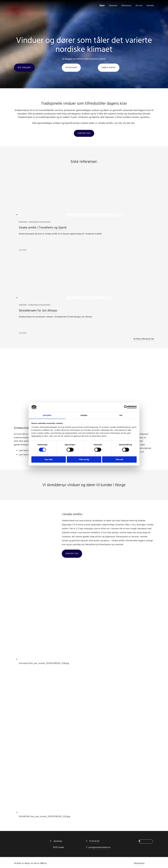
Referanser (126, 5)
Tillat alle (119, 460)
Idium (27, 864)
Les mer (23, 250)
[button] (24, 68)
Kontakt (150, 5)
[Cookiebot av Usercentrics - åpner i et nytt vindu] (126, 407)
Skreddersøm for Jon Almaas (38, 311)
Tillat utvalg (84, 460)
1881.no (43, 864)
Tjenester (113, 5)
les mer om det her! (125, 123)
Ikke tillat (49, 460)
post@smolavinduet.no (100, 848)
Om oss (139, 5)
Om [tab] (121, 415)
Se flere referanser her (144, 339)
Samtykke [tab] (47, 415)
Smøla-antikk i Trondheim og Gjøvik (43, 228)
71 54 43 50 (94, 842)
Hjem (102, 5)
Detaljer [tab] (84, 415)
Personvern (139, 864)
